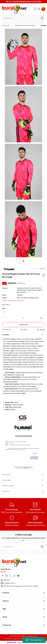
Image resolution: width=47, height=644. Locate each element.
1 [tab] (23, 261)
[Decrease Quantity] (6, 318)
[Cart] (43, 9)
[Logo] (17, 9)
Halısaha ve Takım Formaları (26, 288)
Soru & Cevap (6, 480)
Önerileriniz (6, 491)
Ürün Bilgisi (6, 335)
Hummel (20, 295)
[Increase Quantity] (41, 318)
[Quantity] (23, 318)
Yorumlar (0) (6, 475)
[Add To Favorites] (44, 275)
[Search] (23, 18)
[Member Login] (39, 9)
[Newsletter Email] (23, 547)
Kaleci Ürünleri (31, 290)
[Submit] (42, 547)
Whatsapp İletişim (34, 640)
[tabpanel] (23, 144)
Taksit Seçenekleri (8, 486)
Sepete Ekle (23, 325)
